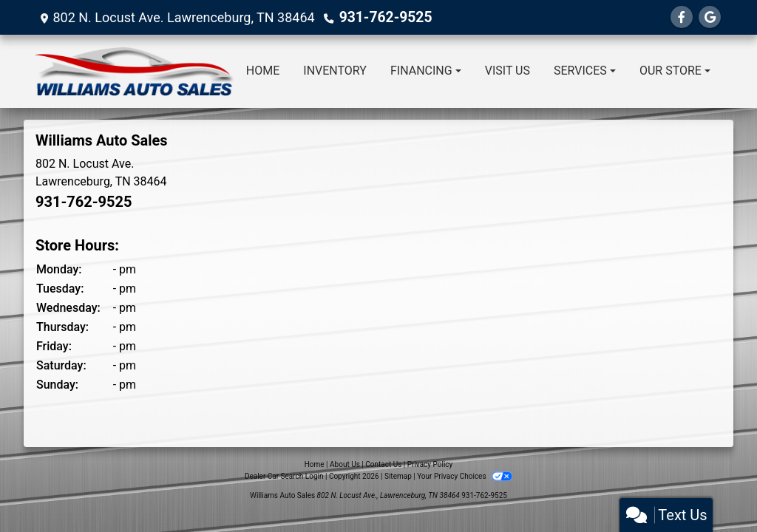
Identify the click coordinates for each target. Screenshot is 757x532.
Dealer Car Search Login (284, 476)
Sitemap (398, 476)
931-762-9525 (383, 17)
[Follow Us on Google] (710, 17)
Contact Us (383, 464)
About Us (345, 464)
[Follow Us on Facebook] (682, 17)
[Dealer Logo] (135, 71)
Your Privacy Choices (465, 476)
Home (315, 464)
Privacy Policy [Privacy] (430, 464)
